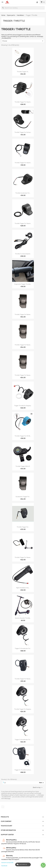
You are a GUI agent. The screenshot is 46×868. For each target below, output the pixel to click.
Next (42, 783)
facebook (4, 866)
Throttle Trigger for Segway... (23, 709)
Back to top (38, 787)
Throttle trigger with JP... (23, 466)
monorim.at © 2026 (7, 863)
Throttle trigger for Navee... (23, 314)
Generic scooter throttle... (23, 618)
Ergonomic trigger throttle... (23, 284)
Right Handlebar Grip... (23, 588)
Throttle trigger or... (23, 72)
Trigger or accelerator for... (23, 648)
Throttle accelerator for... (23, 193)
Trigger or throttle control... (23, 770)
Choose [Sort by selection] (23, 41)
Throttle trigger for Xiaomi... (23, 102)
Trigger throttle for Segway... (23, 406)
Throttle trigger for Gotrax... (23, 132)
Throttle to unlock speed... (23, 254)
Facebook (3, 807)
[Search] (23, 8)
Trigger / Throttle (14, 21)
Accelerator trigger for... (23, 497)
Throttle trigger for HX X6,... (23, 436)
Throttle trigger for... (23, 527)
